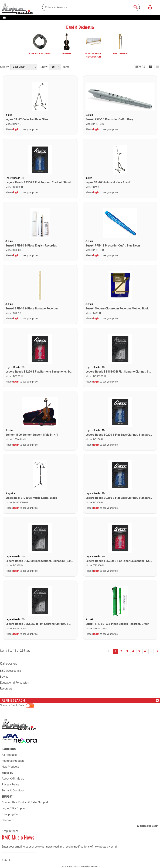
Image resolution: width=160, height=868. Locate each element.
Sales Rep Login (149, 826)
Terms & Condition (13, 790)
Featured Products (13, 761)
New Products (10, 767)
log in (16, 129)
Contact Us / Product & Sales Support (25, 802)
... (151, 651)
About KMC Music (13, 779)
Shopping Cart (11, 814)
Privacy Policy (10, 785)
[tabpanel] (40, 45)
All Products (9, 755)
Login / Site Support (14, 808)
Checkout (8, 820)
